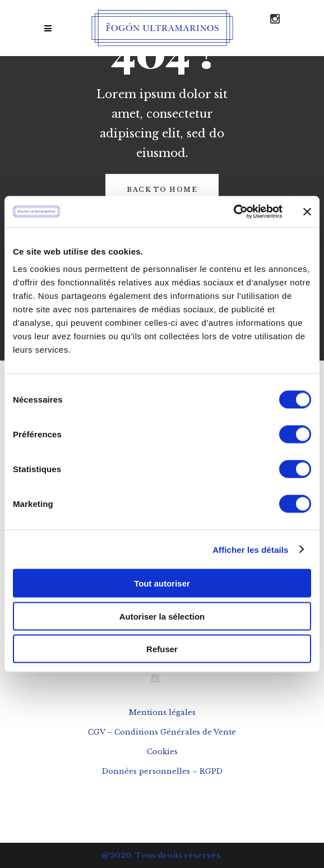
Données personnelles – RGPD (162, 771)
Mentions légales (162, 712)
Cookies (162, 752)
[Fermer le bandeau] (307, 211)
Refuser (162, 649)
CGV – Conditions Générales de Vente (162, 732)
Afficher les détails (250, 549)
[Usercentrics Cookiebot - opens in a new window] (233, 212)
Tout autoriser (162, 583)
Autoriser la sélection (162, 616)
